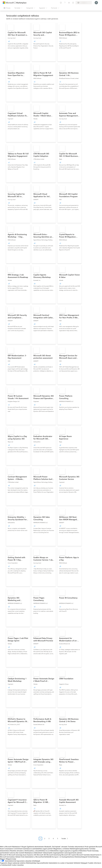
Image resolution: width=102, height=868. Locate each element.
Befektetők (48, 857)
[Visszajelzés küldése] (61, 3)
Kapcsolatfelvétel (42, 863)
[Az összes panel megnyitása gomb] (7, 8)
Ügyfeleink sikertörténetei (35, 847)
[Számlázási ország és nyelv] (84, 3)
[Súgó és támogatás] (65, 3)
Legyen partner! (48, 849)
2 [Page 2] (45, 838)
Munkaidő (48, 847)
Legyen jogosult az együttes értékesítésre (73, 851)
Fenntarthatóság (93, 857)
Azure (25, 855)
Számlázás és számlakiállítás (32, 849)
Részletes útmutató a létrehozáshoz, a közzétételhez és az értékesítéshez (34, 851)
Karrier (98, 855)
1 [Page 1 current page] (40, 838)
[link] (18, 42)
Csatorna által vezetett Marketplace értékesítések (26, 853)
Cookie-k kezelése (18, 865)
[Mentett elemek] (69, 3)
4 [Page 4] (53, 838)
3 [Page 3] (49, 838)
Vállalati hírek (20, 857)
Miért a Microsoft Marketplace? (11, 847)
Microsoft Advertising (54, 855)
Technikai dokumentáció (76, 847)
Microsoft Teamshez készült (86, 855)
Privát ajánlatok (90, 847)
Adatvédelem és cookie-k (57, 863)
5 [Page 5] (58, 838)
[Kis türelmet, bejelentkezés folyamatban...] (96, 3)
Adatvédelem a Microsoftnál (34, 857)
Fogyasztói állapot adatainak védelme (13, 863)
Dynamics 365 (32, 855)
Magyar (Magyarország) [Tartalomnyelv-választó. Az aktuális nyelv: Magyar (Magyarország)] (8, 859)
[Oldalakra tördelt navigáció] (54, 840)
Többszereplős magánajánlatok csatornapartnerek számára (62, 853)
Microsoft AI (4, 855)
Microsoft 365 (41, 855)
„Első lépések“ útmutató (59, 847)
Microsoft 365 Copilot (69, 855)
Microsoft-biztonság (15, 855)
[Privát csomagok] (73, 3)
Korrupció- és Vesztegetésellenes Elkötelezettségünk (69, 857)
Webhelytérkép (31, 863)
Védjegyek (84, 863)
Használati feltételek (73, 863)
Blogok (24, 847)
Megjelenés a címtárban (61, 849)
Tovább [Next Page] (64, 838)
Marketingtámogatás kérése (79, 849)
